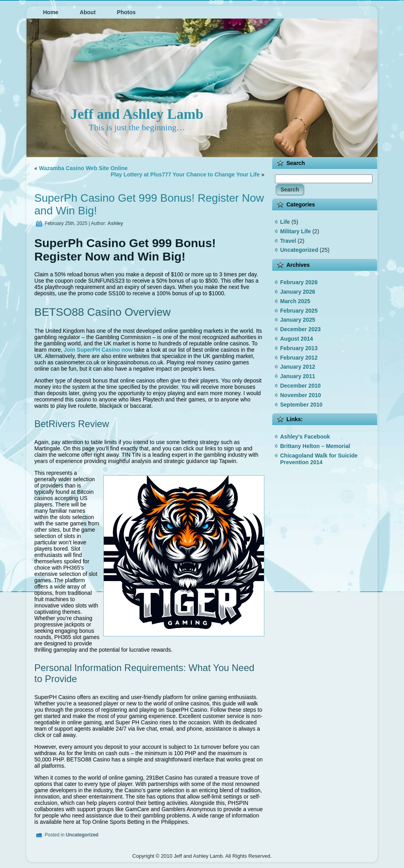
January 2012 (298, 367)
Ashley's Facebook (305, 437)
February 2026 (299, 282)
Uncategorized (82, 835)
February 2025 (299, 311)
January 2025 (298, 320)
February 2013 (299, 348)
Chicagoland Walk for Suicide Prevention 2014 (319, 459)
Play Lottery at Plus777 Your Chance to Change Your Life (185, 174)
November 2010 (301, 395)
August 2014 (296, 339)
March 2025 (295, 301)
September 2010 (301, 405)
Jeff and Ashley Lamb (137, 114)
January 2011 (298, 376)
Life (285, 222)
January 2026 (298, 292)
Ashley (115, 223)
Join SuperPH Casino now (98, 350)
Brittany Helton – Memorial (315, 446)
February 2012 (299, 358)
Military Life (296, 231)
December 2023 (300, 329)
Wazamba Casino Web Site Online (83, 168)
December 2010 (300, 386)
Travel (288, 241)
